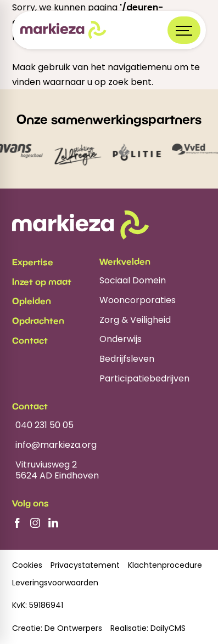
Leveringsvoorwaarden (55, 583)
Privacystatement (85, 565)
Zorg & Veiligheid (135, 320)
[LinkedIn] (53, 523)
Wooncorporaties (138, 301)
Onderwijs (121, 340)
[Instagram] (35, 523)
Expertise (33, 262)
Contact (30, 340)
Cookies (27, 565)
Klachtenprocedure (165, 565)
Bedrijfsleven (127, 359)
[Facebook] (17, 523)
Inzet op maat (42, 282)
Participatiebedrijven (144, 379)
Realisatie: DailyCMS (148, 628)
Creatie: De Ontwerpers (57, 628)
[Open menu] (184, 30)
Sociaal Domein (133, 281)
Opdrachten (38, 321)
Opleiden (32, 301)
